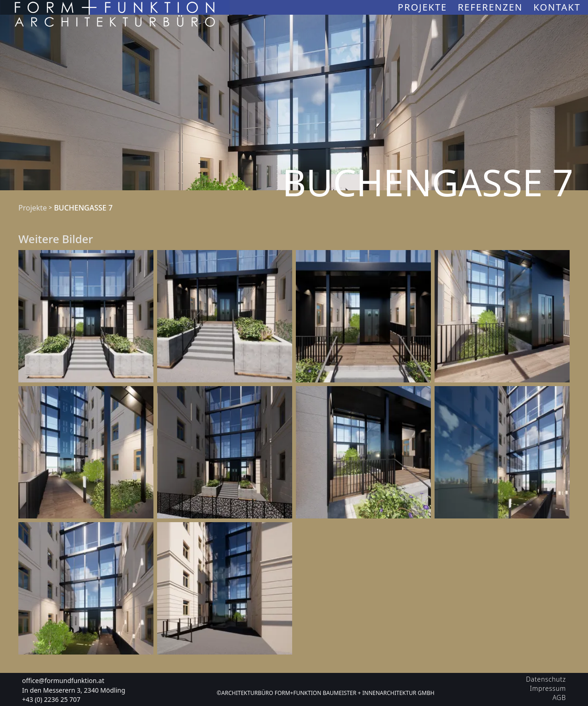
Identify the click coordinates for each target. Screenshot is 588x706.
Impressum (548, 688)
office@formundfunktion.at (63, 680)
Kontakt (557, 7)
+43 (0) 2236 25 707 (51, 699)
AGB (559, 697)
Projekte (424, 7)
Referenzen (492, 7)
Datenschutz (546, 679)
